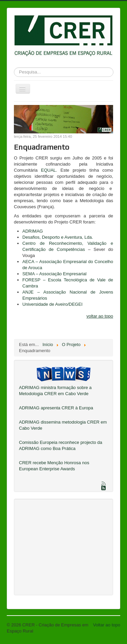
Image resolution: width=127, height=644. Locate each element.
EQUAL (48, 170)
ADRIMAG (33, 231)
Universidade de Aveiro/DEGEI (52, 304)
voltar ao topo (100, 316)
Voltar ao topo (107, 625)
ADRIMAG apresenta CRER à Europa (56, 408)
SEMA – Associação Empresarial (54, 274)
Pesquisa (14, 66)
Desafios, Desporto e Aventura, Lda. (58, 237)
